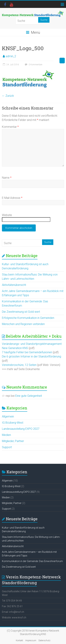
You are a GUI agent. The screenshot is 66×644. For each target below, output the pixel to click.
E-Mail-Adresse (12, 198)
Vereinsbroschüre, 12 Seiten (19, 365)
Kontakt (19, 640)
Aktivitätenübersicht (14, 285)
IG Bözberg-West (13, 423)
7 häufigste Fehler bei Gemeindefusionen (27, 352)
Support (7, 447)
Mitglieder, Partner (13, 441)
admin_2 (11, 56)
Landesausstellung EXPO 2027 (21, 429)
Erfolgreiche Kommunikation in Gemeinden (28, 318)
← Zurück (8, 96)
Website (7, 215)
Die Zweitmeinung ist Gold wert (21, 312)
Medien (6, 435)
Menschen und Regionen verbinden (23, 324)
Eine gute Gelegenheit (29, 396)
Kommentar (10, 127)
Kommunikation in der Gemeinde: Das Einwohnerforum (32, 561)
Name (7, 178)
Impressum (31, 640)
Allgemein (8, 416)
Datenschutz (44, 640)
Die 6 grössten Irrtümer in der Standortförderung (32, 356)
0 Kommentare (33, 65)
